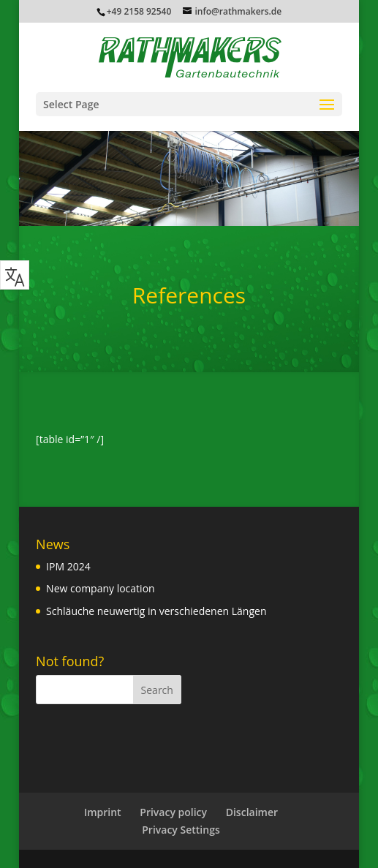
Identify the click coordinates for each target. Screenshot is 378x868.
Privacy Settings (181, 830)
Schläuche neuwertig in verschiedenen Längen (156, 611)
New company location (101, 588)
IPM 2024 (68, 566)
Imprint (103, 812)
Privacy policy (173, 812)
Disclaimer (252, 812)
